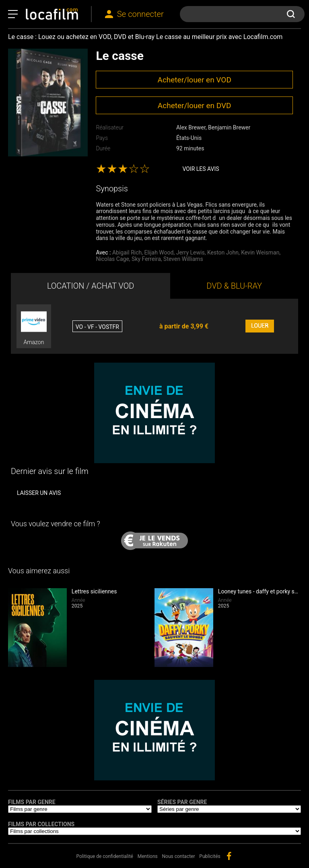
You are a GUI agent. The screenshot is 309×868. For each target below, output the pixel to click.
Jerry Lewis (191, 252)
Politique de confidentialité (105, 856)
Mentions (148, 856)
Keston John (223, 252)
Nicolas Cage (112, 259)
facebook (229, 856)
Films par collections (41, 824)
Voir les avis (201, 169)
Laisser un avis (39, 493)
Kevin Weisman (260, 252)
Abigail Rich (127, 252)
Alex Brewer (191, 127)
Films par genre (32, 802)
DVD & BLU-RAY (234, 286)
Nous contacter (179, 856)
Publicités (210, 856)
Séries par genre (182, 802)
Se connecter (140, 14)
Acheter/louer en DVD (195, 106)
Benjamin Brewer (229, 127)
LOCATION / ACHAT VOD (91, 286)
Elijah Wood (159, 252)
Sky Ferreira (146, 259)
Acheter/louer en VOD (194, 80)
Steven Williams (183, 259)
